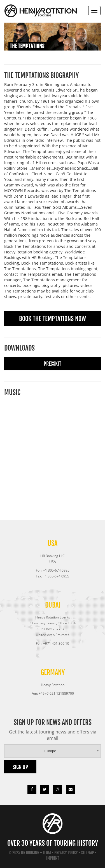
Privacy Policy (66, 853)
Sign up (20, 767)
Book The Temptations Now (53, 319)
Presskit (53, 364)
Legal (47, 853)
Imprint (53, 858)
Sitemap (88, 853)
